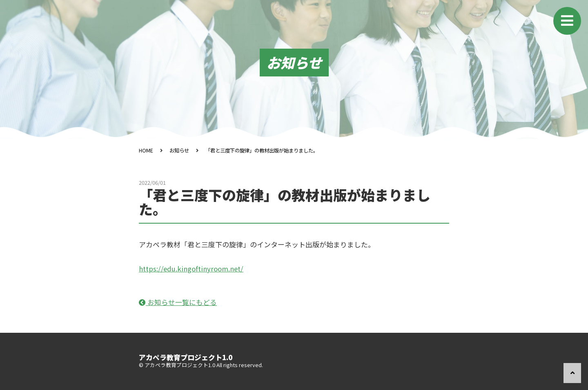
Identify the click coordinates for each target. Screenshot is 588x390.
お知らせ (180, 150)
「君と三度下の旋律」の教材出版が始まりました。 (268, 150)
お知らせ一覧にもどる (178, 302)
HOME (146, 150)
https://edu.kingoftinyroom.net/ (192, 268)
